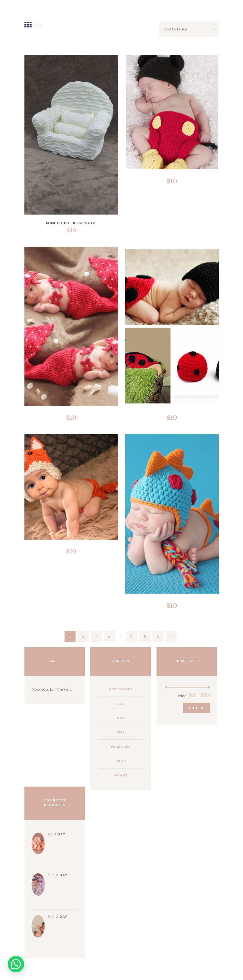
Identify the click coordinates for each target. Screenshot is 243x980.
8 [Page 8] (145, 636)
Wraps (121, 775)
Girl (121, 732)
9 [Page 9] (158, 636)
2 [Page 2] (83, 636)
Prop (121, 761)
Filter (196, 708)
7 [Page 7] (131, 636)
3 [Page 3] (96, 636)
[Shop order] (189, 29)
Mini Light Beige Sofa (71, 223)
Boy (121, 718)
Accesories (121, 689)
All (121, 704)
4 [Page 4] (109, 636)
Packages (121, 747)
